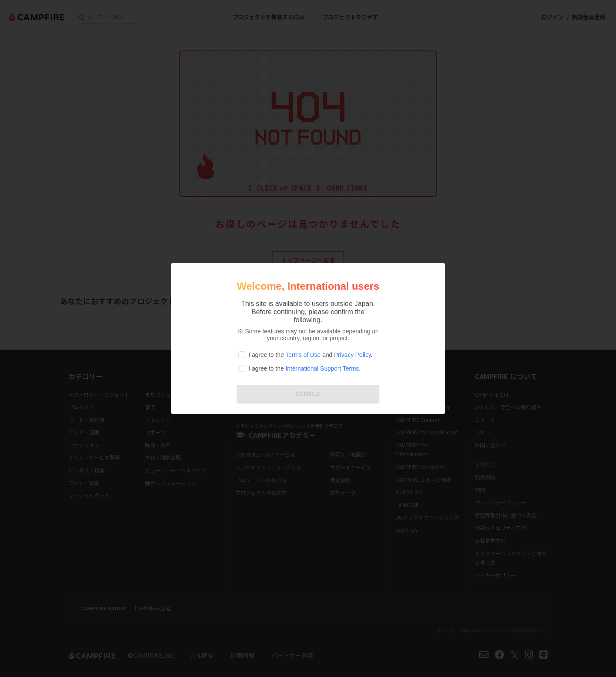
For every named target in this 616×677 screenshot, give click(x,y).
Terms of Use (303, 355)
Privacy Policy (352, 355)
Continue (308, 394)
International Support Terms (322, 368)
